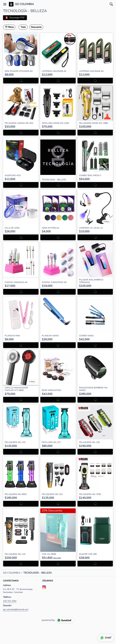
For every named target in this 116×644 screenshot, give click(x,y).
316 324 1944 (10, 601)
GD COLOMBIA (24, 4)
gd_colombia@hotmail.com (16, 609)
